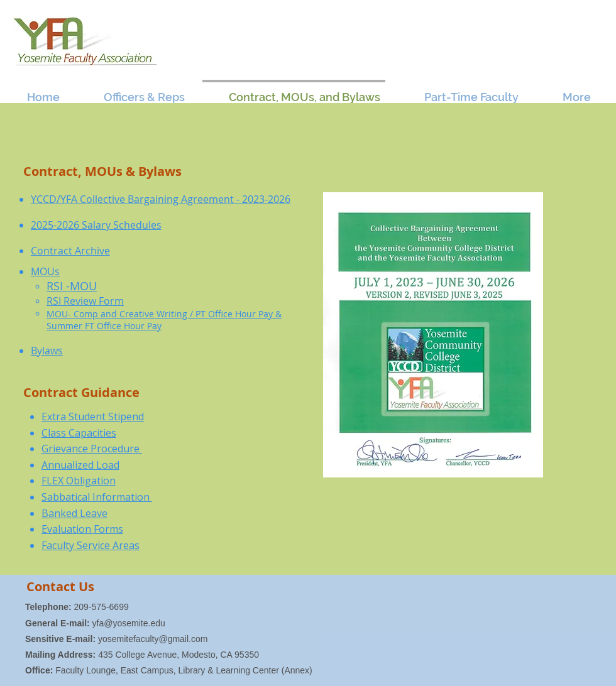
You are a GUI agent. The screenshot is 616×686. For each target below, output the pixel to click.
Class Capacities (79, 433)
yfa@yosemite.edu (129, 623)
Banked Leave (74, 513)
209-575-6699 (77, 607)
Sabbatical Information (97, 497)
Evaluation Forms (82, 529)
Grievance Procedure (92, 449)
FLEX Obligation (79, 481)
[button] (134, 91)
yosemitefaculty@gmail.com (153, 639)
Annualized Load (80, 465)
